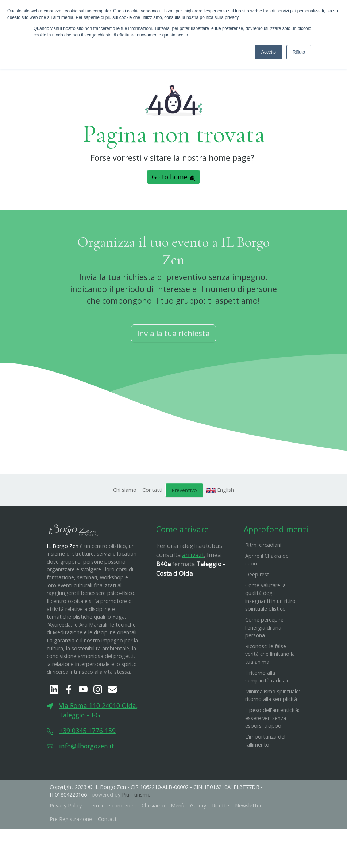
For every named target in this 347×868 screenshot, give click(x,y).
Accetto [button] (269, 52)
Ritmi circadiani (263, 546)
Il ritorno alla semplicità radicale (267, 678)
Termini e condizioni (112, 807)
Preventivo (184, 491)
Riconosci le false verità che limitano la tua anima (270, 655)
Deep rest (257, 575)
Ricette (221, 807)
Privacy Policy (66, 807)
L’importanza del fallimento (265, 742)
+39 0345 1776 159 (87, 732)
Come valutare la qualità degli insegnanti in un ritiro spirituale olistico (270, 598)
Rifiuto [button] (299, 52)
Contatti (152, 491)
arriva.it (193, 556)
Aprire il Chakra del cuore (267, 561)
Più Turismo (136, 796)
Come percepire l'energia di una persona (264, 628)
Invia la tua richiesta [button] (173, 335)
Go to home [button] (174, 178)
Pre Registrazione (71, 820)
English (220, 491)
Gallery (198, 807)
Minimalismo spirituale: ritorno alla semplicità (273, 696)
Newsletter (248, 807)
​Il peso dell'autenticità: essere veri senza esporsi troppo (272, 719)
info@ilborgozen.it (87, 747)
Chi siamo (125, 491)
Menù (178, 807)
